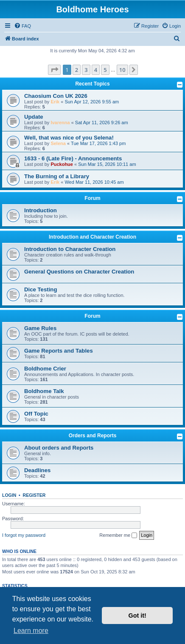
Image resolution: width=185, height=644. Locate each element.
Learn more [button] (31, 631)
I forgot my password (24, 535)
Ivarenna (60, 123)
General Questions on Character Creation (79, 272)
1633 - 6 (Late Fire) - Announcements (73, 158)
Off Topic (36, 414)
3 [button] (86, 70)
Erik (55, 102)
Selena (58, 143)
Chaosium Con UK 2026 (56, 96)
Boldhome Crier (45, 369)
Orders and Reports (93, 436)
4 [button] (96, 70)
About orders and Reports (59, 448)
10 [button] (122, 70)
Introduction (41, 210)
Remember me (118, 536)
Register (34, 495)
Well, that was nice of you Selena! (69, 138)
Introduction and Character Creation (92, 237)
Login (9, 495)
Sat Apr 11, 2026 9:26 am (102, 123)
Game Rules (40, 328)
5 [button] (105, 70)
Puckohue (62, 164)
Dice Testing (41, 289)
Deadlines (37, 470)
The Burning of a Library (57, 176)
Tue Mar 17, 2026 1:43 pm (98, 143)
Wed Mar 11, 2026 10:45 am (94, 182)
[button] (54, 70)
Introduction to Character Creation (70, 249)
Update (34, 117)
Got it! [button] (137, 616)
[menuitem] (22, 26)
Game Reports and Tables (59, 351)
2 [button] (77, 70)
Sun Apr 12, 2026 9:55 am (92, 102)
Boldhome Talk (44, 391)
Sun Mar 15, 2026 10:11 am (107, 164)
